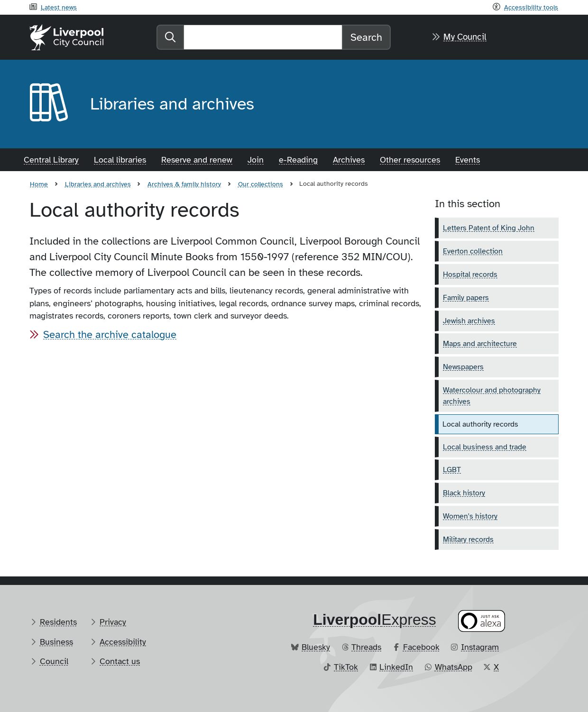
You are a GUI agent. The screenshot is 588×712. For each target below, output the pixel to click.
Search (366, 37)
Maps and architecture (480, 344)
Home (39, 184)
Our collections (261, 184)
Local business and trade (485, 447)
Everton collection (473, 251)
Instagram (480, 647)
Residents (58, 622)
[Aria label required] (52, 104)
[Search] (263, 37)
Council (54, 661)
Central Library (51, 160)
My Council (465, 37)
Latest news (59, 7)
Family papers (466, 298)
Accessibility (123, 642)
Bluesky (316, 647)
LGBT (452, 470)
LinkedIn (396, 667)
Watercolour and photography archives (492, 396)
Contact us (120, 661)
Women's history (470, 516)
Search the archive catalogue (110, 334)
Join (256, 160)
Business (56, 642)
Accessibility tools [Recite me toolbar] (531, 7)
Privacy (113, 622)
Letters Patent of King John (489, 228)
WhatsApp (454, 667)
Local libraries (120, 160)
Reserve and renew (197, 160)
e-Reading (298, 160)
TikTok (346, 667)
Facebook (421, 647)
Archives (349, 160)
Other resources (410, 160)
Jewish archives (469, 321)
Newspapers (463, 367)
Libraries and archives (98, 184)
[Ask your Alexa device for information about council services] (482, 621)
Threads (366, 647)
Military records (468, 539)
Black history (464, 493)
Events (468, 160)
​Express (375, 620)
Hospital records (470, 274)
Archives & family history (184, 184)
